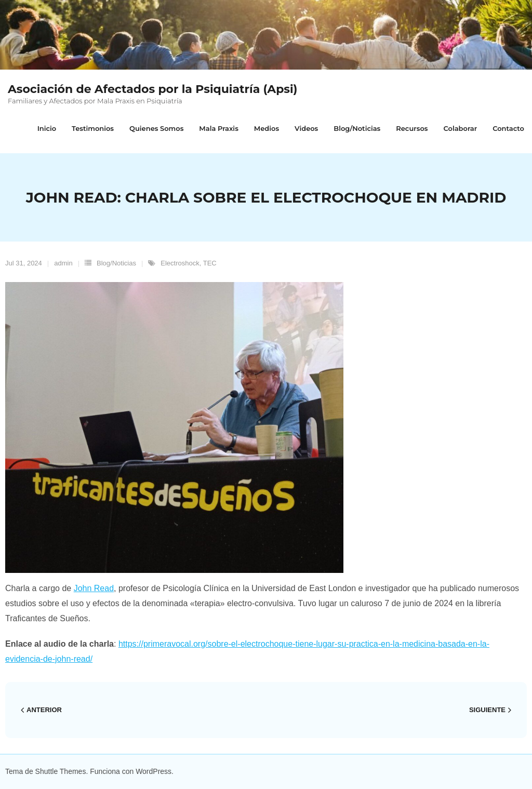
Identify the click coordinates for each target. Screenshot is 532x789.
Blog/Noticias (116, 263)
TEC (210, 263)
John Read (94, 588)
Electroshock (180, 263)
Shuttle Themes (61, 771)
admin (63, 263)
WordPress (154, 771)
